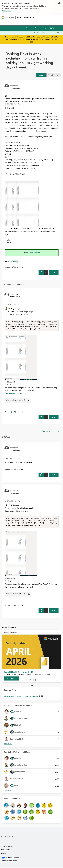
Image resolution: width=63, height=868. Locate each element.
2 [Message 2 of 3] (11, 412)
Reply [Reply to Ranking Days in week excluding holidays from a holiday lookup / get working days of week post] (54, 272)
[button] (41, 75)
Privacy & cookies (7, 847)
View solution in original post (15, 394)
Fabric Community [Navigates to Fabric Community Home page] (25, 17)
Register (29, 28)
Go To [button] (52, 28)
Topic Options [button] (53, 75)
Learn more (6, 11)
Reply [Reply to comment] (54, 418)
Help (45, 28)
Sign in (37, 28)
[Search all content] (44, 33)
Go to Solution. (35, 253)
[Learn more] (11, 679)
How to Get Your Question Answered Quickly (21, 697)
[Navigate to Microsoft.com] (8, 18)
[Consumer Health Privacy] (32, 862)
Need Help (15, 262)
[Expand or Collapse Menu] (3, 23)
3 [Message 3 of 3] (11, 470)
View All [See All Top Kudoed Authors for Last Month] (8, 791)
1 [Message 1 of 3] (11, 267)
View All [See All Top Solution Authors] (8, 745)
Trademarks (5, 854)
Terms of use (5, 850)
